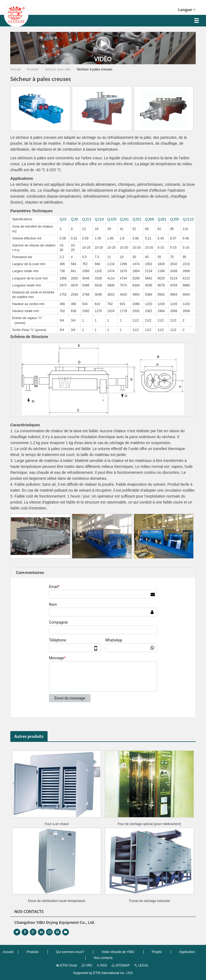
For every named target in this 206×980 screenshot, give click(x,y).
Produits (33, 69)
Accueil (16, 69)
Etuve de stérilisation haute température (57, 901)
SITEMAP (121, 965)
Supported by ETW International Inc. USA (103, 973)
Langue (187, 9)
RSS (102, 965)
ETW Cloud (67, 965)
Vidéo (103, 50)
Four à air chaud (57, 824)
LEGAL (141, 965)
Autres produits (29, 737)
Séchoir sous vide (58, 69)
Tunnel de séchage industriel (149, 901)
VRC (87, 965)
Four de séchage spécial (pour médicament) (149, 824)
